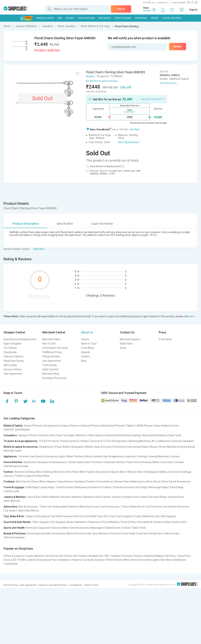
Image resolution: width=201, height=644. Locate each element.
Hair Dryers (37, 456)
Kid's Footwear (65, 516)
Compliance (76, 585)
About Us (87, 332)
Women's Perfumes (110, 533)
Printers (33, 435)
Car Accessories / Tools (114, 507)
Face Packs (129, 533)
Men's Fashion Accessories (95, 472)
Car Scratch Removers (176, 507)
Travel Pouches (64, 487)
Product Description (26, 224)
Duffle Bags (32, 487)
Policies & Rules (51, 356)
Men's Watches (51, 497)
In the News (88, 348)
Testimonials (50, 365)
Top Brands (11, 564)
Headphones (46, 447)
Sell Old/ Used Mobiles (17, 430)
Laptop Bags (47, 487)
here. (192, 316)
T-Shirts (19, 476)
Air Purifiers (80, 556)
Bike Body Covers (90, 507)
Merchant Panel (51, 339)
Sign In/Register (13, 344)
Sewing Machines (159, 456)
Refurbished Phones (113, 426)
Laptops (23, 435)
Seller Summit (50, 369)
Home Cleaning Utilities (147, 462)
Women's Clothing (24, 472)
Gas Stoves (52, 556)
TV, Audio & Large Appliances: (21, 441)
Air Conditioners (161, 441)
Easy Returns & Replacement (20, 339)
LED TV (16, 560)
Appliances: (10, 456)
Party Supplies (124, 516)
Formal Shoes (105, 482)
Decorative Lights (149, 560)
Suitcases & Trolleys (100, 487)
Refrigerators (120, 441)
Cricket (126, 528)
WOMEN (70, 18)
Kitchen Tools (125, 462)
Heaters (77, 560)
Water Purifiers (75, 456)
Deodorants (59, 533)
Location (147, 11)
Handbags (186, 472)
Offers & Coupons (14, 556)
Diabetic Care (113, 528)
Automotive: (11, 507)
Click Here (39, 249)
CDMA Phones (144, 426)
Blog (84, 361)
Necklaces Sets (92, 497)
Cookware (110, 462)
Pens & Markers (110, 522)
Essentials (141, 18)
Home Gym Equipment (38, 528)
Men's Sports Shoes (27, 482)
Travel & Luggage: (14, 487)
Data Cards (175, 435)
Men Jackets (29, 560)
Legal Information (102, 224)
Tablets (130, 426)
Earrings (154, 497)
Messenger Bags (158, 487)
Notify (178, 46)
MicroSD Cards (13, 451)
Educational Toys (46, 516)
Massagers (97, 528)
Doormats (167, 462)
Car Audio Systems (94, 560)
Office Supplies (41, 522)
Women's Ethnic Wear (66, 472)
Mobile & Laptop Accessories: (21, 447)
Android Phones (33, 426)
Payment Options (13, 356)
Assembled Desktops (155, 435)
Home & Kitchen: (13, 462)
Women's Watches (72, 497)
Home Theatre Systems (66, 441)
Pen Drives (119, 447)
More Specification (129, 142)
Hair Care (92, 533)
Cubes (138, 516)
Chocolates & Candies (150, 522)
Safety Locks (12, 491)
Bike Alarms (32, 511)
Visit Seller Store (168, 83)
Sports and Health (14, 528)
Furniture (97, 462)
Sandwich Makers (154, 556)
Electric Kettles (93, 456)
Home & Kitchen (86, 18)
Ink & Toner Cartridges (62, 435)
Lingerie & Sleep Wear (37, 476)
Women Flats (122, 482)
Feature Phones (70, 426)
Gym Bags (141, 487)
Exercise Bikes (60, 528)
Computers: (10, 435)
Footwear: (10, 482)
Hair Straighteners (114, 456)
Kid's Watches (12, 501)
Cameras (177, 441)
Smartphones (52, 426)
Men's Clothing (44, 472)
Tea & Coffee (128, 522)
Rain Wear (166, 560)
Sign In (193, 10)
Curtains (179, 462)
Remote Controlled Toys (88, 516)
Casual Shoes (65, 482)
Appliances (105, 18)
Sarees (9, 476)
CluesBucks (10, 352)
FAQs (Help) (10, 365)
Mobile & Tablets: (14, 426)
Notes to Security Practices (53, 585)
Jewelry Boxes (176, 497)
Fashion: (9, 472)
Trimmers (24, 456)
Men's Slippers (48, 482)
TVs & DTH (45, 441)
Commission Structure (55, 348)
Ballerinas (136, 482)
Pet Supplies (58, 522)
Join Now (134, 129)
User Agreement (13, 374)
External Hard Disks (137, 447)
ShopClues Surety (14, 361)
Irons (7, 560)
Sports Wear (119, 472)
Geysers (175, 456)
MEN (60, 18)
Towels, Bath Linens (79, 462)
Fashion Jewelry (111, 497)
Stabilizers (65, 560)
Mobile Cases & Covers (98, 447)
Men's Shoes (131, 560)
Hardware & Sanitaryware (52, 462)
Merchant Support (130, 339)
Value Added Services (167, 426)
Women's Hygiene (15, 537)
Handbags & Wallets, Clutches (162, 472)
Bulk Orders (126, 344)
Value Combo (172, 533)
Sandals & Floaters (85, 482)
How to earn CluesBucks (153, 99)
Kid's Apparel (169, 516)
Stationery (94, 522)
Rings (163, 497)
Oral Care (142, 533)
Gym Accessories (80, 528)
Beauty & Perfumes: (15, 533)
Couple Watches (35, 556)
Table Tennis (139, 528)
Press (123, 348)
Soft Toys (109, 516)
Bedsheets (30, 462)
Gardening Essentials (17, 466)
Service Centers (13, 369)
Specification (65, 224)
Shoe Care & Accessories (176, 482)
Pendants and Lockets (135, 497)
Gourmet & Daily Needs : (18, 522)
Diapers (30, 516)
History (85, 339)
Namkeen (81, 522)
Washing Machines (139, 441)
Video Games (96, 435)
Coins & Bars (34, 497)
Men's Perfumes (76, 533)
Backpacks (78, 447)
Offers (155, 18)
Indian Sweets (172, 522)
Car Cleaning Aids (57, 507)
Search (121, 9)
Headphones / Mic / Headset (105, 556)
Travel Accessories (123, 487)
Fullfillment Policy (52, 352)
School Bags (176, 487)
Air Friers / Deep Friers (178, 556)
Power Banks (63, 447)
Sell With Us (149, 3)
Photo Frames (114, 560)
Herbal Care (156, 533)
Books (70, 522)
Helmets (74, 507)
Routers (44, 435)
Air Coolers (66, 556)
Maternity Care (151, 516)
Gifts (184, 522)
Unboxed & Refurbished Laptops (123, 435)
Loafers (148, 482)
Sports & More (123, 18)
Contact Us (163, 3)
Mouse (154, 447)
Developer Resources (54, 378)
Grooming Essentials (39, 533)
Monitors (81, 435)
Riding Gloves (137, 507)
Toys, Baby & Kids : (14, 516)
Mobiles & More (45, 18)
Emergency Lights (55, 456)
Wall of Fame (92, 585)
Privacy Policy (10, 585)
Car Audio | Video (14, 511)
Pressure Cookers (132, 556)
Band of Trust (89, 344)
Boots (157, 482)
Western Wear (135, 472)
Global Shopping (172, 18)
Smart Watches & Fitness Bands (177, 447)
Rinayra (90, 76)
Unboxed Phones (90, 426)
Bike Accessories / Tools (32, 507)
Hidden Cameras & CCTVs (96, 441)
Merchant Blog (51, 374)
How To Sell (49, 344)
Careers (86, 356)
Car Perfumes (154, 507)
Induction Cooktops (136, 456)
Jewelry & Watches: (15, 497)
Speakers (189, 441)
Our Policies (10, 348)
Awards (86, 352)
